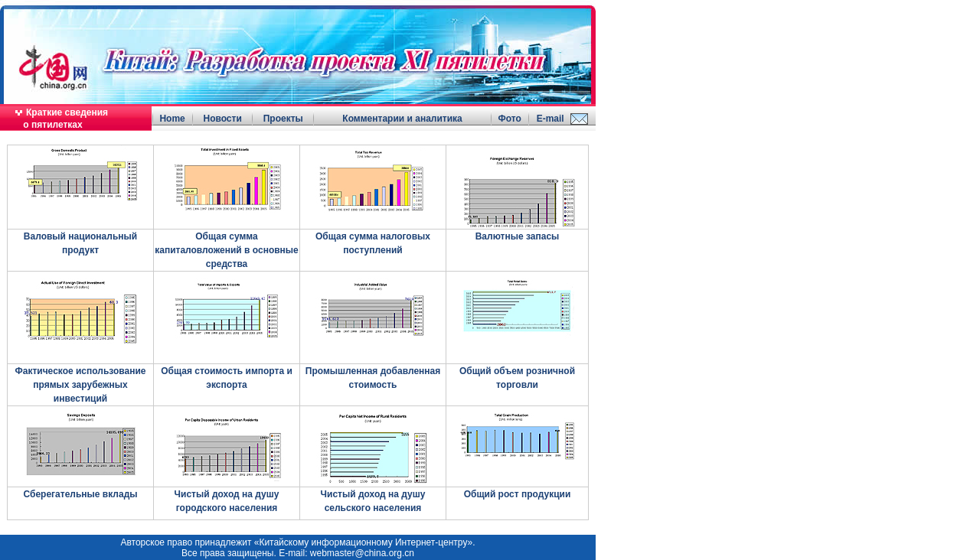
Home (172, 119)
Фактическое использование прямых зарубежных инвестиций (80, 385)
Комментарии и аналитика (402, 119)
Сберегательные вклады (80, 494)
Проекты (283, 119)
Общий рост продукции (518, 494)
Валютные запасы (518, 236)
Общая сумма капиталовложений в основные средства (227, 250)
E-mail (550, 119)
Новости (222, 119)
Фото (509, 119)
